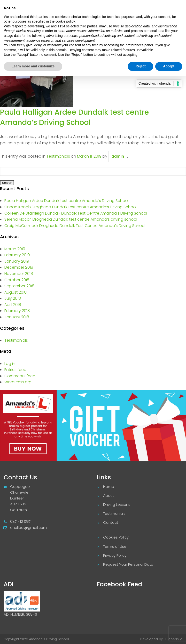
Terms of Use (115, 546)
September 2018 (19, 286)
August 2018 (15, 292)
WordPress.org (18, 382)
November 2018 (19, 274)
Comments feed (20, 376)
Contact (111, 522)
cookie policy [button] (65, 21)
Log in (10, 364)
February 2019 (17, 255)
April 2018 (13, 305)
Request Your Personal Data (128, 564)
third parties (89, 26)
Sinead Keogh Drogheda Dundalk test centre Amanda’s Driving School (70, 207)
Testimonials (58, 156)
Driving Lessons (117, 504)
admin (118, 156)
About (109, 495)
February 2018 (17, 311)
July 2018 (13, 298)
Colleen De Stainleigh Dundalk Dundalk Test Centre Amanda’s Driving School (76, 213)
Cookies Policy (116, 537)
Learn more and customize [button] (33, 66)
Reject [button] (140, 66)
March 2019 (15, 249)
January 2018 (17, 317)
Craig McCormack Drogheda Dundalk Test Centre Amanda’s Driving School (75, 226)
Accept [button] (169, 66)
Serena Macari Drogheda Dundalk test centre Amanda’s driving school (71, 219)
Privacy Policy (115, 555)
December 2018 (19, 267)
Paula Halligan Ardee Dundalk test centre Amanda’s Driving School (74, 117)
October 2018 (17, 280)
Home (109, 487)
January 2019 (17, 261)
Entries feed (15, 370)
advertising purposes (62, 36)
